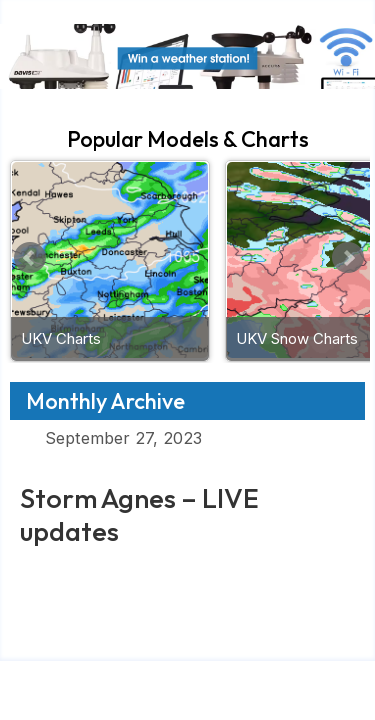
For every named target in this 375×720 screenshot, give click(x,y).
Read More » (73, 570)
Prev (30, 258)
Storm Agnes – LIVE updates (139, 514)
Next (348, 258)
